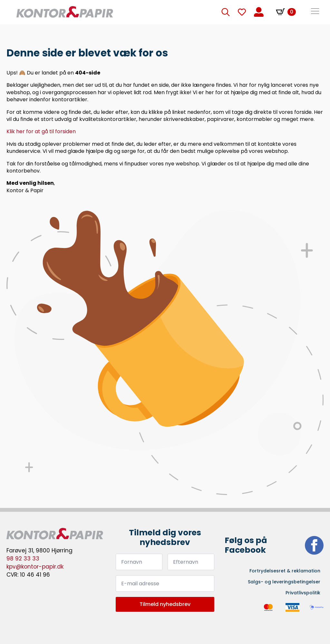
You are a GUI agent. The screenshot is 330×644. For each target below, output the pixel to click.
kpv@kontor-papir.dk (35, 567)
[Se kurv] (286, 12)
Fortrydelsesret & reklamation (285, 571)
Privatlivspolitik (303, 593)
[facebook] (314, 545)
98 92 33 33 (23, 559)
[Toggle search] (226, 12)
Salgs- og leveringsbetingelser (284, 582)
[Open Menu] (315, 12)
